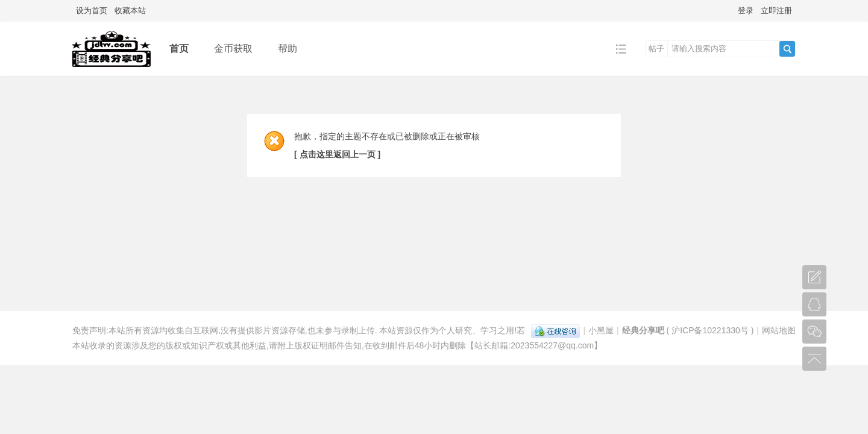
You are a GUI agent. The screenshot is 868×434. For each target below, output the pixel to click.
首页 (179, 49)
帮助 (288, 49)
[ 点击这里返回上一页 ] (337, 154)
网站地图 (779, 330)
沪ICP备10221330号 (710, 330)
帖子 (656, 49)
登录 (746, 11)
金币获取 (233, 49)
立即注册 (776, 11)
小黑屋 (601, 330)
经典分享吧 (643, 330)
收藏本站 (130, 11)
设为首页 (92, 11)
